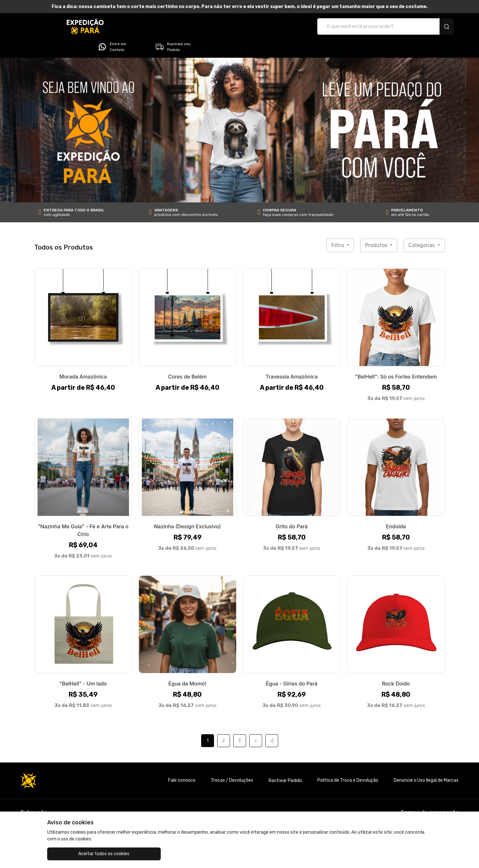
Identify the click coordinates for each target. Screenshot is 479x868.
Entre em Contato (367, 27)
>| (272, 723)
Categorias (422, 227)
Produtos (377, 227)
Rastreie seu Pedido (428, 27)
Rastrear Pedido (285, 763)
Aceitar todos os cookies (79, 854)
